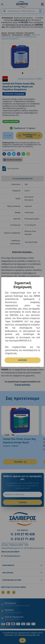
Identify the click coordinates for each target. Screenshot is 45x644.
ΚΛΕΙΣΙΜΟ (22, 360)
